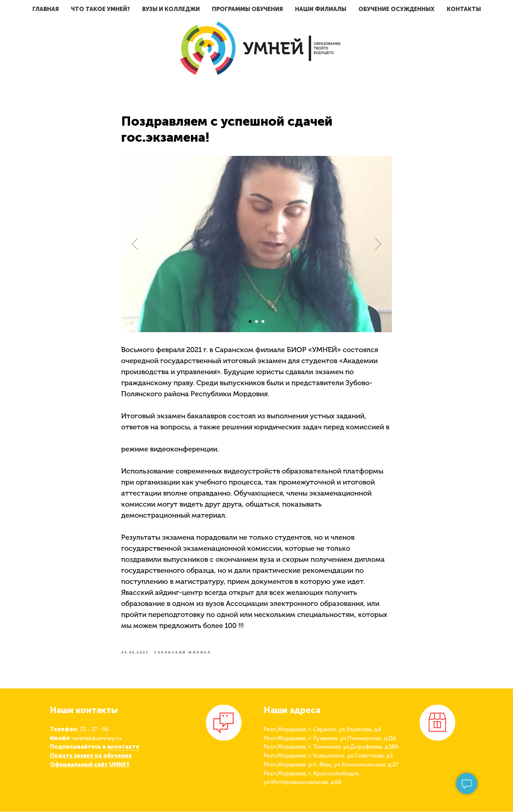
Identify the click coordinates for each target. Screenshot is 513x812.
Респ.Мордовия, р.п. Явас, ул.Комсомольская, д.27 (331, 765)
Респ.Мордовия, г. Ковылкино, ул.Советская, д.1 (328, 756)
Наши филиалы (321, 9)
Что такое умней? (100, 9)
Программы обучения (247, 9)
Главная (46, 9)
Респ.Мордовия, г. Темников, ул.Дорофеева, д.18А (331, 747)
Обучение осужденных (397, 9)
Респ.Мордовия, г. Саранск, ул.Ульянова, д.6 (323, 730)
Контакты (464, 9)
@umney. (104, 738)
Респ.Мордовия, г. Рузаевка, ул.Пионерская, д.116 (330, 738)
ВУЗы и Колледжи (171, 9)
